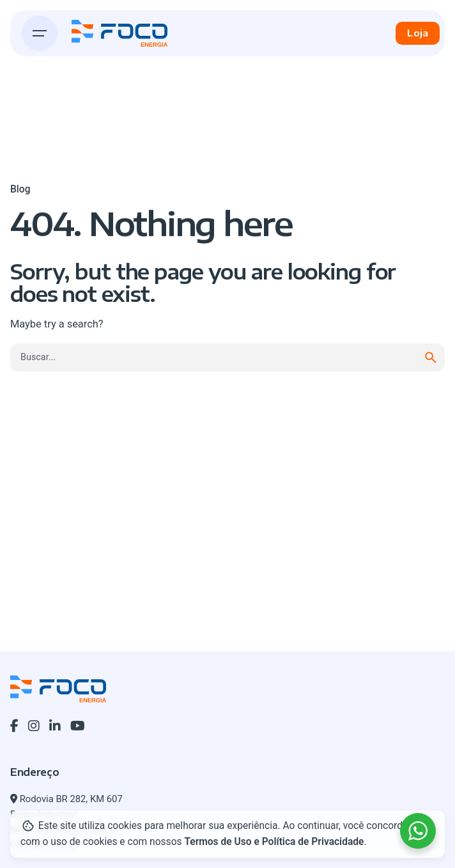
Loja (418, 33)
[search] (431, 358)
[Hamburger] (40, 33)
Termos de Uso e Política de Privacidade (274, 842)
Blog (20, 189)
